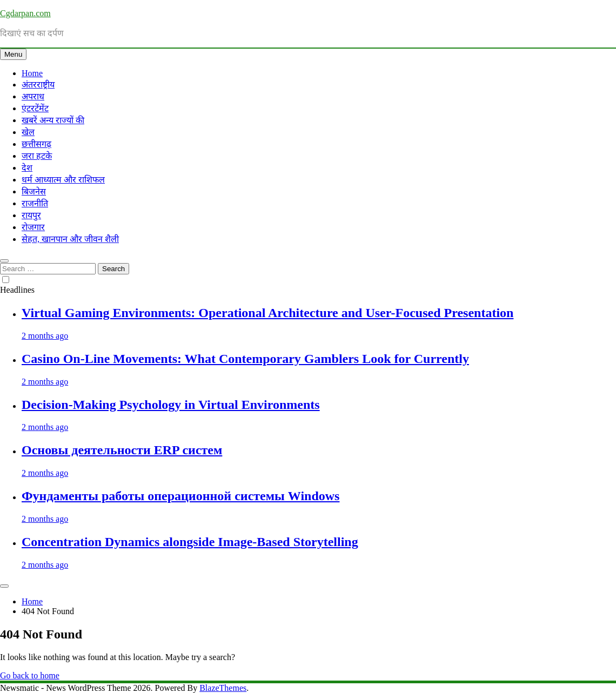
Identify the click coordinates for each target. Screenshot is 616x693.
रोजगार (33, 227)
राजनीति (35, 203)
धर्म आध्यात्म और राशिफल (63, 180)
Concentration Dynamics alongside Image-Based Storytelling (190, 542)
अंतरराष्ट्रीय (38, 85)
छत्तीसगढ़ (36, 144)
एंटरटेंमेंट (35, 108)
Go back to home (30, 675)
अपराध (33, 96)
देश (27, 168)
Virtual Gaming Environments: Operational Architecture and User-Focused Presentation (267, 313)
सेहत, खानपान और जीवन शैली (70, 239)
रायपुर (31, 215)
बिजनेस (34, 191)
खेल (28, 132)
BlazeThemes (223, 688)
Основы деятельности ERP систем (122, 450)
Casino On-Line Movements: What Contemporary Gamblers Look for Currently (245, 359)
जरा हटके (37, 156)
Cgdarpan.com (25, 13)
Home (32, 73)
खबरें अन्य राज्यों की (53, 120)
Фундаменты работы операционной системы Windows (180, 496)
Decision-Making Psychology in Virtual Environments (171, 405)
